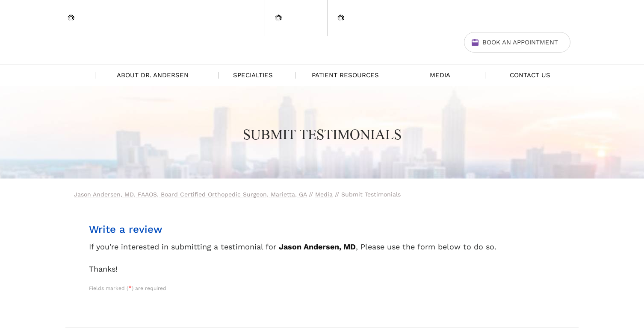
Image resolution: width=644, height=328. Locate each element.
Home (78, 75)
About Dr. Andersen (153, 75)
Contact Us (530, 75)
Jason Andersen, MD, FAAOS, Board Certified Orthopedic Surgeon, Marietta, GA (190, 194)
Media (440, 75)
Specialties (253, 75)
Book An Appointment (520, 42)
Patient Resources (345, 75)
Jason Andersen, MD (317, 247)
